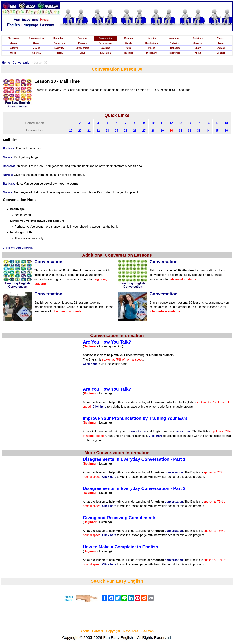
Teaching (129, 53)
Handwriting (151, 43)
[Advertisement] (117, 616)
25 (126, 131)
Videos (221, 38)
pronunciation (136, 431)
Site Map (148, 631)
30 (171, 131)
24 (116, 131)
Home (6, 63)
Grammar (82, 38)
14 (190, 123)
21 (89, 131)
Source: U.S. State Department (18, 248)
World (13, 53)
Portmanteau (105, 43)
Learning (106, 48)
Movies (36, 48)
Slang (36, 43)
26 (135, 131)
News (128, 48)
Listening (151, 38)
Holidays (13, 48)
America (36, 53)
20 (80, 131)
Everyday (59, 48)
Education (105, 53)
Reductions (59, 38)
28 (153, 131)
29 (162, 131)
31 (180, 131)
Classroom (13, 38)
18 (226, 123)
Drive (82, 53)
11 (162, 123)
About (198, 53)
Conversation (106, 38)
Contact (221, 53)
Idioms (13, 43)
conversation (174, 472)
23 (107, 131)
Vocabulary (175, 38)
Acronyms (59, 43)
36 (226, 131)
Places (152, 48)
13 (180, 123)
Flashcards (175, 48)
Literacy (221, 48)
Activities (198, 38)
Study (198, 48)
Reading (128, 38)
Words (128, 43)
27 (144, 131)
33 (199, 131)
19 (71, 131)
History (59, 53)
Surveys (198, 43)
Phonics (82, 43)
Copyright (113, 631)
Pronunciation (36, 38)
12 (171, 123)
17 (217, 123)
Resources (175, 53)
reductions (183, 431)
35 (217, 131)
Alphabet (175, 43)
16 (208, 123)
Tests (221, 43)
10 (153, 123)
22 (98, 131)
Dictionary (152, 53)
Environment (82, 48)
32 (190, 131)
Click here (90, 364)
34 (208, 131)
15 (199, 123)
